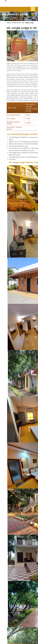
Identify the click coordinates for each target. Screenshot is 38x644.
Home (9, 23)
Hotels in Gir (17, 23)
